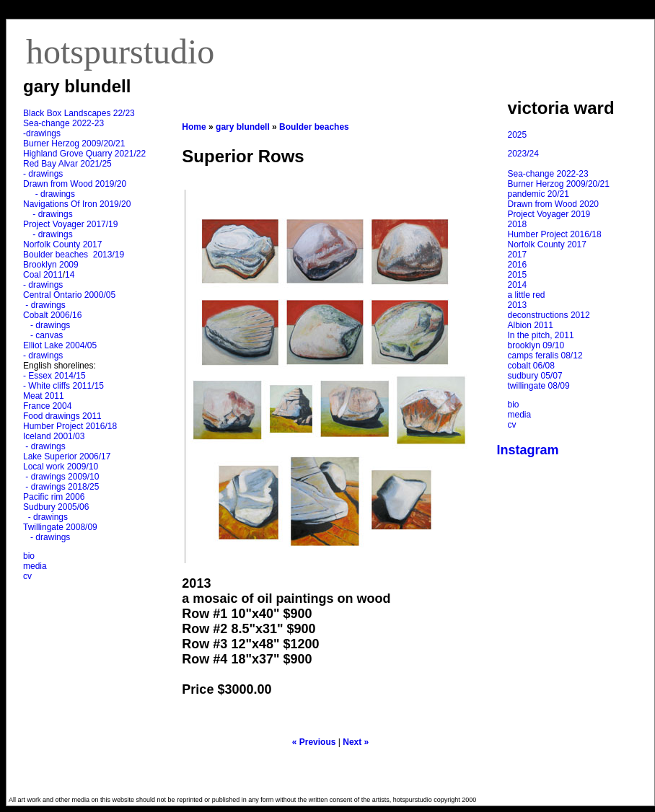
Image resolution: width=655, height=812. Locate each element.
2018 (518, 224)
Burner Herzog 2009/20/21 (74, 144)
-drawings (42, 133)
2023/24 (523, 154)
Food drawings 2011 (62, 416)
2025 (518, 135)
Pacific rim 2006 (54, 497)
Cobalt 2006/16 (52, 315)
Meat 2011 (44, 396)
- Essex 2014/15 (54, 376)
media (35, 566)
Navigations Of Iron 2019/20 (78, 204)
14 (70, 275)
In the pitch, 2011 (541, 335)
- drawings (43, 174)
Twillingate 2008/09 (60, 527)
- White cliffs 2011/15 (63, 386)
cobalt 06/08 (531, 366)
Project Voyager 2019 (549, 214)
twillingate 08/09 (539, 386)
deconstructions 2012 (549, 315)
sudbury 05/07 (535, 376)
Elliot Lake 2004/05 (60, 345)
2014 (518, 285)
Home (194, 127)
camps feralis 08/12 (545, 356)
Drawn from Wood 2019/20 (75, 184)
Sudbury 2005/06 (56, 507)
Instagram (528, 450)
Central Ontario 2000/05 (69, 295)
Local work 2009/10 (61, 467)
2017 (518, 255)
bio (29, 556)
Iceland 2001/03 (54, 436)
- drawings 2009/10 (62, 477)
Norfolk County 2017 (62, 244)
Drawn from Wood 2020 (554, 204)
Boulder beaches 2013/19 (74, 255)
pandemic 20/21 (538, 194)
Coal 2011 (43, 275)
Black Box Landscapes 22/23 (79, 113)
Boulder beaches (314, 127)
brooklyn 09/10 (536, 345)
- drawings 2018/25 (61, 487)
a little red (527, 295)
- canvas (44, 335)
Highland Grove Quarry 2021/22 (85, 154)
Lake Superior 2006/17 (67, 456)
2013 (518, 305)
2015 (518, 275)
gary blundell (243, 127)
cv (27, 576)
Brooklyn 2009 (51, 265)
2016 (518, 265)
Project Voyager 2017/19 (70, 224)
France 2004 (47, 406)
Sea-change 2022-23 (63, 123)
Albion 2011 (531, 325)
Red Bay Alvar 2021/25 (67, 164)
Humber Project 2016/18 (70, 426)
